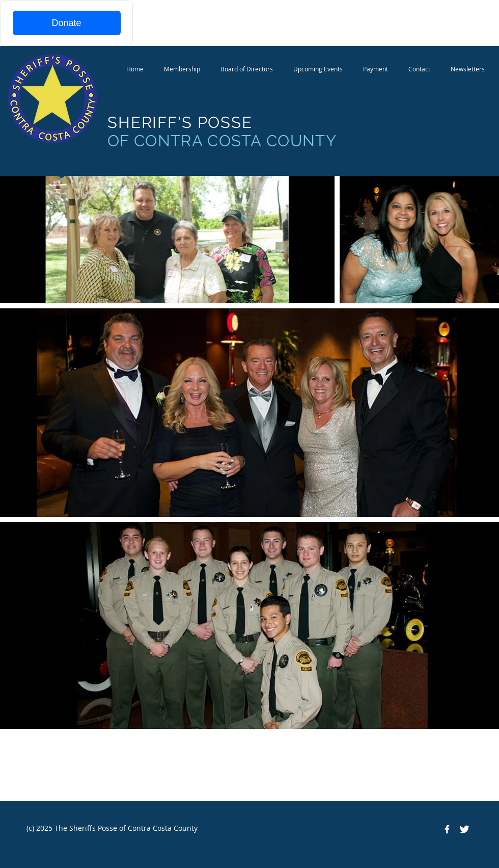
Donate (66, 23)
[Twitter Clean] (464, 829)
